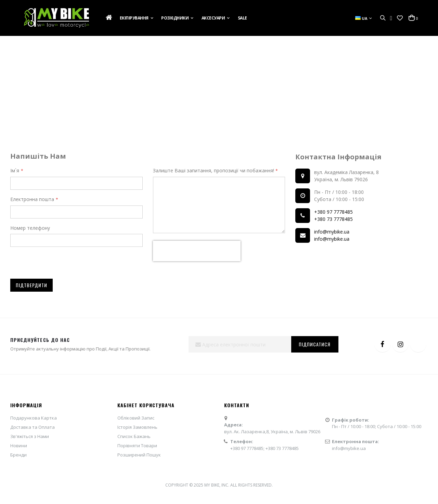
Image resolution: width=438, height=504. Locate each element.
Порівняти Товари (137, 446)
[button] (400, 18)
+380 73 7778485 (333, 219)
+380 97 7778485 (333, 212)
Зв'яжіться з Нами (30, 436)
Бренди (18, 455)
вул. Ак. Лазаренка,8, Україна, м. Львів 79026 (272, 432)
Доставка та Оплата (33, 427)
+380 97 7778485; (248, 448)
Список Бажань (134, 436)
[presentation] (197, 251)
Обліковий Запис (136, 418)
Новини (19, 446)
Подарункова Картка (34, 418)
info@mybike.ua (332, 232)
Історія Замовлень (137, 427)
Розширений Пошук (139, 455)
